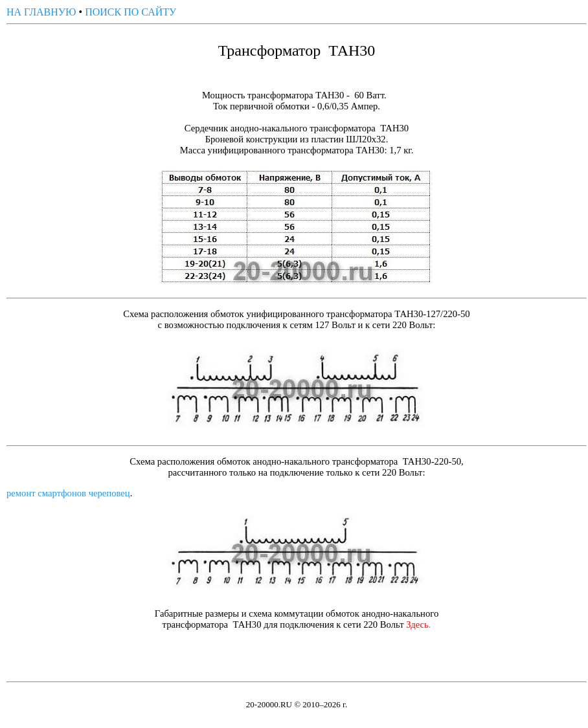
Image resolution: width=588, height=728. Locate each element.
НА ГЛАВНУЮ (41, 12)
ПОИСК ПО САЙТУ (130, 12)
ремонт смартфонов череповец (68, 493)
